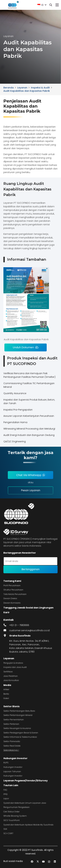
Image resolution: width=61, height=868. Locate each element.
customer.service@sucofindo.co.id (29, 630)
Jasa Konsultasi (11, 680)
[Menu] (57, 5)
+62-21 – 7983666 (19, 625)
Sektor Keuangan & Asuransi (17, 728)
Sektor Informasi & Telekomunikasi (20, 737)
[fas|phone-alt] (6, 625)
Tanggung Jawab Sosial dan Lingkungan (28, 608)
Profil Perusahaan (12, 585)
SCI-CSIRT (8, 833)
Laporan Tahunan (12, 771)
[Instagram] (49, 862)
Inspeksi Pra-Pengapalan (18, 410)
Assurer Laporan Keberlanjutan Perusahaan (29, 416)
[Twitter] (38, 862)
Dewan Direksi (10, 598)
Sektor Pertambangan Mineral (18, 715)
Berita (6, 694)
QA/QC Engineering (15, 441)
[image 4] (13, 5)
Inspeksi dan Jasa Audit (15, 667)
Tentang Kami (12, 581)
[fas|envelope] (6, 630)
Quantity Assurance (15, 393)
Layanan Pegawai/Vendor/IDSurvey (26, 781)
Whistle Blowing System (15, 816)
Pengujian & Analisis (13, 663)
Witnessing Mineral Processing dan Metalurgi (29, 429)
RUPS (6, 763)
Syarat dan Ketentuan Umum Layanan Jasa (25, 803)
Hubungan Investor (15, 758)
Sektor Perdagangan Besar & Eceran (21, 733)
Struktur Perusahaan (13, 590)
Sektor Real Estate (12, 746)
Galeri (6, 698)
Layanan (9, 658)
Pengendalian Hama (15, 422)
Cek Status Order (11, 812)
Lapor (6, 798)
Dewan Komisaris (12, 603)
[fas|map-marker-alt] (6, 636)
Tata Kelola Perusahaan (15, 594)
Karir (7, 612)
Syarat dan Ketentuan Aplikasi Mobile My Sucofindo (28, 825)
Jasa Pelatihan (11, 676)
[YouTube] (43, 862)
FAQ (5, 790)
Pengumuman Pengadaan (17, 807)
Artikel (6, 689)
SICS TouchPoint (11, 820)
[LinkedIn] (55, 862)
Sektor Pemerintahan (14, 720)
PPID (6, 794)
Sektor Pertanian (11, 724)
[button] (42, 5)
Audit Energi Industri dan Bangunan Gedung (29, 435)
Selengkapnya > (11, 750)
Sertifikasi (8, 672)
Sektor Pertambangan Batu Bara (19, 711)
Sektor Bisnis (11, 706)
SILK (5, 829)
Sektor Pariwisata (12, 741)
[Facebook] (32, 862)
